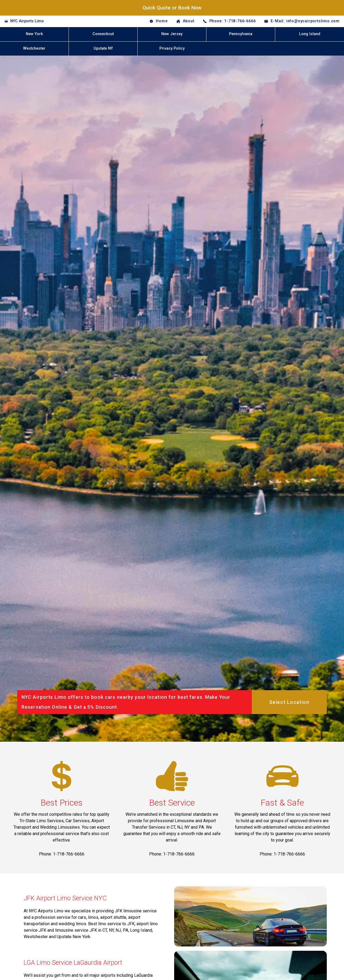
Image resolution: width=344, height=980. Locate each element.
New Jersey (172, 34)
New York (34, 34)
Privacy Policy (172, 48)
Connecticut (103, 34)
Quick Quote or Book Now (172, 8)
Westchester (34, 48)
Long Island (310, 34)
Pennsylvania (241, 34)
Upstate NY (103, 48)
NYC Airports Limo (27, 21)
